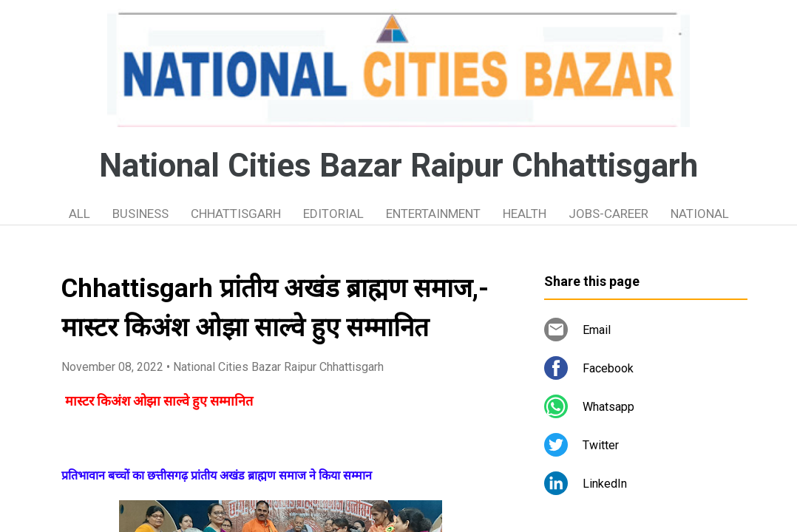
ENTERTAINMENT (433, 214)
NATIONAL (700, 214)
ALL (79, 214)
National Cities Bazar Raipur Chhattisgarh (398, 166)
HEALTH (525, 214)
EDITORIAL (333, 214)
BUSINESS (140, 214)
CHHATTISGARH (236, 214)
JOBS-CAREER (608, 214)
